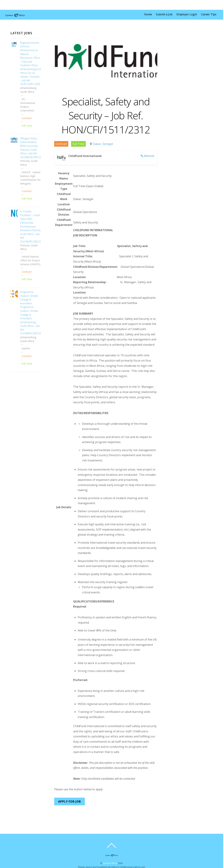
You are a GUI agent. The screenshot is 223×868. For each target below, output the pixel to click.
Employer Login (187, 14)
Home (148, 14)
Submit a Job (164, 14)
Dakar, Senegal (103, 144)
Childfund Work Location (64, 199)
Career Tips (209, 14)
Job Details (64, 507)
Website (149, 156)
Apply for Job (70, 801)
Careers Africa (110, 863)
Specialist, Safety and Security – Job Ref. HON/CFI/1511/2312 (106, 115)
